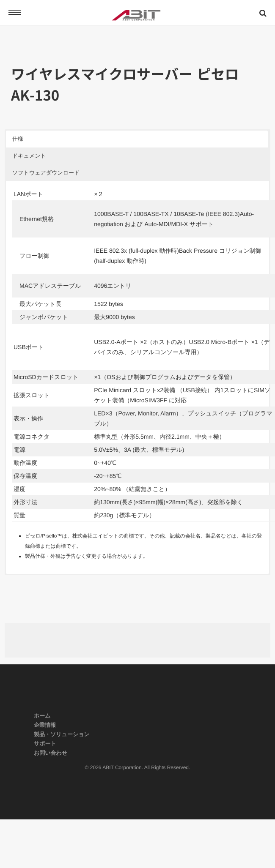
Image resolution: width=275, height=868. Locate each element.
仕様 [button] (18, 139)
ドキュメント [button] (29, 156)
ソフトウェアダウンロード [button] (46, 173)
